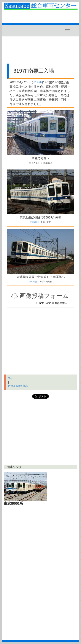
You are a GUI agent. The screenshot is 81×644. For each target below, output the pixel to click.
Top (10, 378)
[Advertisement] (40, 52)
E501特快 (35, 222)
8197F (38, 82)
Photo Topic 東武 (18, 386)
